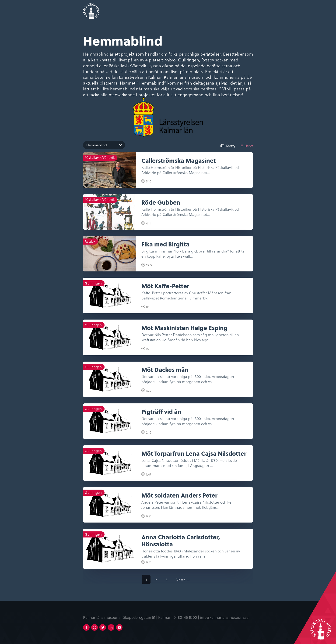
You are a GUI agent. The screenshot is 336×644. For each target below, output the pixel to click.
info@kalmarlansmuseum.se (224, 617)
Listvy (249, 146)
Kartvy (231, 146)
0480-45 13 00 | (187, 617)
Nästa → (183, 580)
